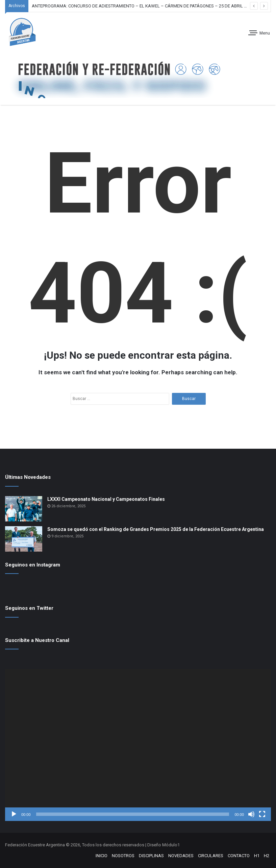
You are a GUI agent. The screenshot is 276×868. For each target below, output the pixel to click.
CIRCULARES (211, 856)
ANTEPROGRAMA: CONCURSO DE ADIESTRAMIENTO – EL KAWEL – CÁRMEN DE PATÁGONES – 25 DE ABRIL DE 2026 (146, 6)
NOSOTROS (123, 856)
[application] (138, 745)
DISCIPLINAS (151, 856)
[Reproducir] (14, 814)
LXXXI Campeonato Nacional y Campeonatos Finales (106, 499)
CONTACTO (239, 856)
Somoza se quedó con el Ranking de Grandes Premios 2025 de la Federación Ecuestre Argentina (156, 529)
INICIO (102, 856)
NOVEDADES (181, 856)
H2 (267, 856)
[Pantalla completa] (262, 814)
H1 (257, 856)
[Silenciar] (251, 814)
